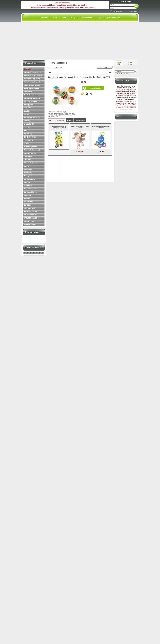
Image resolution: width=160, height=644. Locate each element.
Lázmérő (27, 144)
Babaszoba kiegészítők (32, 98)
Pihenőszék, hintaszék (32, 118)
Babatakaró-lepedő (30, 192)
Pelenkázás (28, 173)
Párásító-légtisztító (30, 147)
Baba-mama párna (30, 189)
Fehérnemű (28, 186)
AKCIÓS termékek (30, 215)
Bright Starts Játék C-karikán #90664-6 (101, 127)
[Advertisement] (80, 41)
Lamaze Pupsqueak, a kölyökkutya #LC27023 (59, 127)
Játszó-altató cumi (30, 163)
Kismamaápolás (29, 179)
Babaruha (27, 195)
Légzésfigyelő (29, 124)
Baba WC (27, 182)
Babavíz (27, 166)
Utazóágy (27, 111)
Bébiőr (26, 131)
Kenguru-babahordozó (32, 150)
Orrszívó (27, 127)
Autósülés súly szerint (32, 85)
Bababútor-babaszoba (32, 95)
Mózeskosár (28, 92)
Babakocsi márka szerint (33, 72)
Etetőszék (27, 108)
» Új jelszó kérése (116, 11)
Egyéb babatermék (30, 212)
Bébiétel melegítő (30, 137)
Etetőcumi (27, 160)
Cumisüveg (28, 156)
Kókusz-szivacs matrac (32, 101)
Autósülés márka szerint (32, 82)
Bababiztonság (29, 202)
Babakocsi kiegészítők (32, 79)
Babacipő (27, 199)
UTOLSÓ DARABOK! (31, 218)
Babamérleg (28, 134)
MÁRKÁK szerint (30, 225)
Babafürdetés (29, 169)
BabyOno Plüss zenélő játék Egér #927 (80, 127)
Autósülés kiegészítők (32, 88)
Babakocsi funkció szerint (33, 76)
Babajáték (27, 205)
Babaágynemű (29, 105)
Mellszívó (27, 121)
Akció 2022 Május (30, 221)
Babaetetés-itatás (30, 153)
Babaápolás (28, 176)
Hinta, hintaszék (29, 208)
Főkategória (51, 68)
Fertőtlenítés (28, 140)
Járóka (26, 114)
